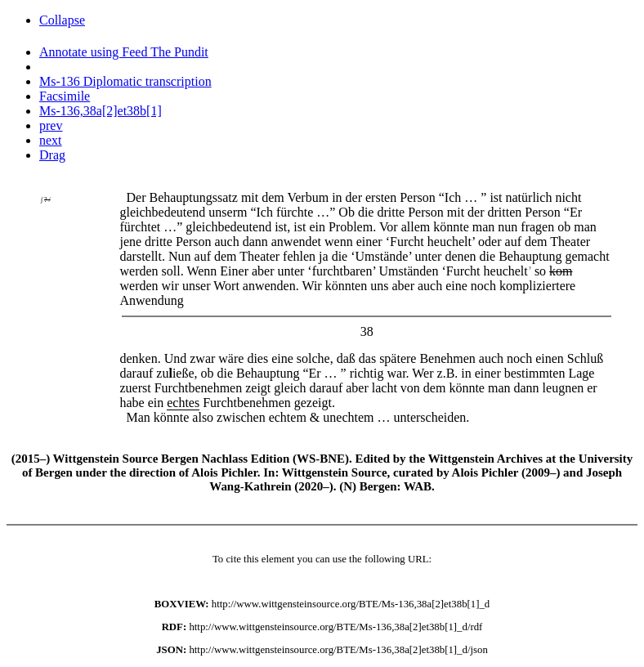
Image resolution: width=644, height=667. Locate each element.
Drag (52, 155)
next (51, 140)
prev (51, 125)
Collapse (62, 20)
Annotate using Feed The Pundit (124, 52)
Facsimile (65, 96)
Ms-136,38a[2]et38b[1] (101, 111)
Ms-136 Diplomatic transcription (125, 81)
